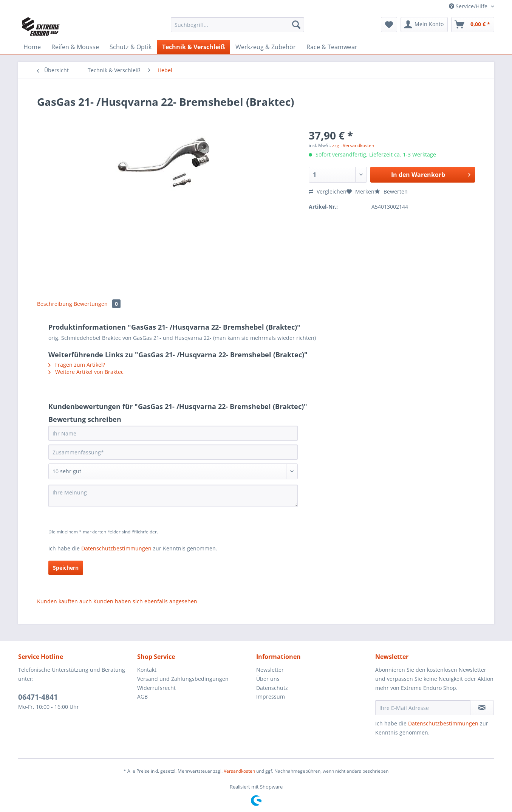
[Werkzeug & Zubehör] (266, 47)
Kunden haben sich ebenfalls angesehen (145, 601)
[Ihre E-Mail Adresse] (423, 708)
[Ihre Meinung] (173, 496)
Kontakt (147, 670)
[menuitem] (237, 28)
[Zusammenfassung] (173, 452)
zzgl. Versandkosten (353, 145)
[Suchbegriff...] (237, 25)
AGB (142, 697)
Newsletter (270, 670)
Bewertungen (97, 304)
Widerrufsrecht (156, 688)
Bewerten (391, 191)
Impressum (271, 697)
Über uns (268, 679)
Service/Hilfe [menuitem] (469, 6)
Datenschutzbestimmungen (116, 548)
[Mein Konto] (424, 25)
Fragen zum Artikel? (77, 365)
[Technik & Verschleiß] (193, 47)
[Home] (32, 47)
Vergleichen (328, 191)
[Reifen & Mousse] (75, 47)
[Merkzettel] (389, 25)
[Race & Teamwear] (332, 47)
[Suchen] (296, 25)
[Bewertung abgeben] (173, 471)
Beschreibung (55, 304)
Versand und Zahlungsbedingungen (183, 679)
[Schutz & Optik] (131, 47)
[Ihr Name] (173, 433)
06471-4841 (38, 697)
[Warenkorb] (473, 25)
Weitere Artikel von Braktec (86, 372)
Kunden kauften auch (64, 601)
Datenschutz (272, 688)
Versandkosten (239, 771)
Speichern (66, 568)
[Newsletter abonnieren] (482, 708)
